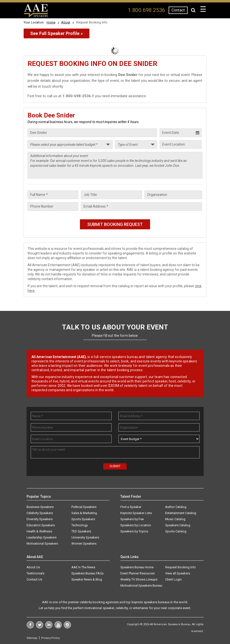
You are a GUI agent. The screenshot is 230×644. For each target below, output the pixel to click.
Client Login (173, 579)
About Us (33, 567)
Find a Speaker (131, 507)
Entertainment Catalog (181, 513)
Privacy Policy (50, 638)
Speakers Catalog (178, 525)
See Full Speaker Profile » (57, 33)
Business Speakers (40, 507)
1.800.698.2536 (146, 10)
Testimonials (35, 573)
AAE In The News (83, 567)
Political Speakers (84, 507)
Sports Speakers (83, 519)
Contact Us (34, 579)
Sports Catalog (176, 531)
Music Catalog (175, 519)
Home (51, 22)
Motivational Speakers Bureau (141, 586)
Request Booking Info (181, 567)
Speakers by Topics (134, 531)
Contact (178, 10)
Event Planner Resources (138, 573)
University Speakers (85, 537)
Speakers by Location (136, 525)
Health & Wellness (39, 531)
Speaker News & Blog (87, 579)
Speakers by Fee (132, 519)
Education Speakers (41, 525)
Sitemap (32, 638)
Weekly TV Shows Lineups (139, 579)
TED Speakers (81, 531)
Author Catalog (176, 507)
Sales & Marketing (84, 513)
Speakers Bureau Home (137, 567)
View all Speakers (178, 573)
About (66, 22)
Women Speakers (84, 544)
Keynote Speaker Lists (136, 513)
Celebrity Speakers (40, 513)
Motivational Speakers (42, 544)
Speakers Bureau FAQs (87, 573)
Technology (80, 525)
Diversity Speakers (40, 519)
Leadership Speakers (42, 537)
